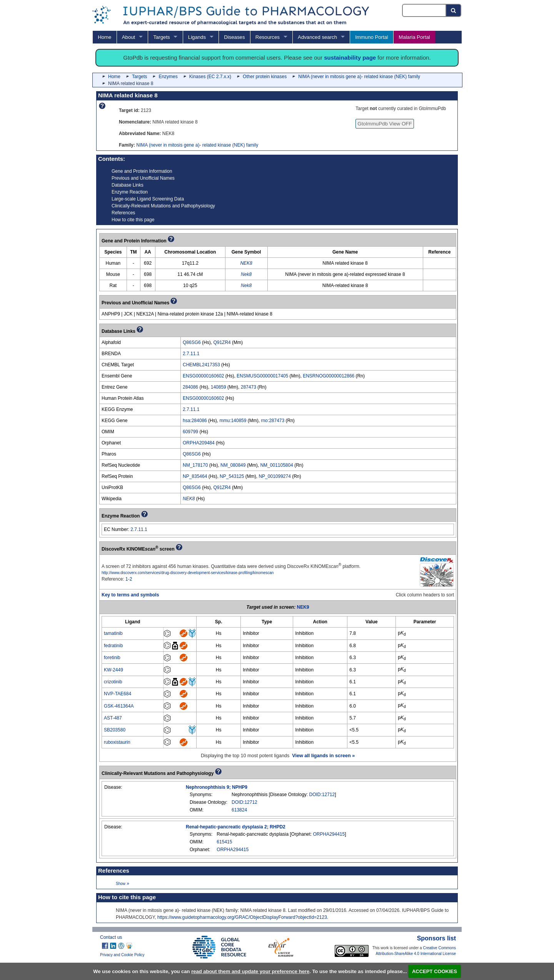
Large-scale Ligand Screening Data (148, 199)
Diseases (234, 37)
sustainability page (350, 58)
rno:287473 (273, 421)
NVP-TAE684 (118, 694)
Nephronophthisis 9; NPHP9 (217, 787)
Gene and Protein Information (142, 171)
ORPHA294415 (329, 834)
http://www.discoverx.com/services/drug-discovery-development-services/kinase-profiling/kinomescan (188, 573)
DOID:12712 (322, 795)
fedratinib (113, 646)
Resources (268, 37)
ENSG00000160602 (203, 376)
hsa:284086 (195, 421)
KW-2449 (113, 670)
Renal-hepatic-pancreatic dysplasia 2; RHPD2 (236, 827)
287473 (249, 387)
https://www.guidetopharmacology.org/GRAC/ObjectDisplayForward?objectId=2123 (242, 917)
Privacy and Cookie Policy (122, 955)
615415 (224, 842)
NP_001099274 (274, 476)
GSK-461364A (119, 706)
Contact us (111, 937)
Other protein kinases (265, 77)
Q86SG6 (192, 342)
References (123, 213)
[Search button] (454, 10)
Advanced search (317, 37)
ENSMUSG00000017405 (262, 376)
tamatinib (113, 633)
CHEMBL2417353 (201, 365)
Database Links (128, 185)
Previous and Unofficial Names (143, 178)
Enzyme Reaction (130, 192)
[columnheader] (133, 622)
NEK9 (303, 607)
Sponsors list (436, 938)
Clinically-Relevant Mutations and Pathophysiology (163, 206)
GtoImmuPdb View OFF (385, 124)
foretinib (112, 658)
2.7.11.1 (191, 354)
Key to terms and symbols (130, 595)
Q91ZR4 (222, 342)
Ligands (197, 37)
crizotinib (113, 682)
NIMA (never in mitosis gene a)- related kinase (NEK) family (359, 77)
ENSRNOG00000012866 (329, 376)
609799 (190, 432)
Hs (219, 633)
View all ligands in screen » (323, 756)
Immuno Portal (372, 37)
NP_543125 (232, 476)
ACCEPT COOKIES (435, 971)
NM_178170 (195, 465)
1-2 (129, 579)
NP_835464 (195, 476)
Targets (161, 37)
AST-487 (113, 718)
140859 (219, 387)
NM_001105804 (276, 465)
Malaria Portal (414, 37)
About (128, 37)
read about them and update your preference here (250, 971)
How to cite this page (133, 220)
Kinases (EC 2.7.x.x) (210, 77)
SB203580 (115, 730)
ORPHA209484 (199, 443)
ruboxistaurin (117, 742)
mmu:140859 (233, 421)
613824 (239, 810)
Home (104, 37)
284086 (190, 387)
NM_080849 (233, 465)
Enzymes (168, 77)
